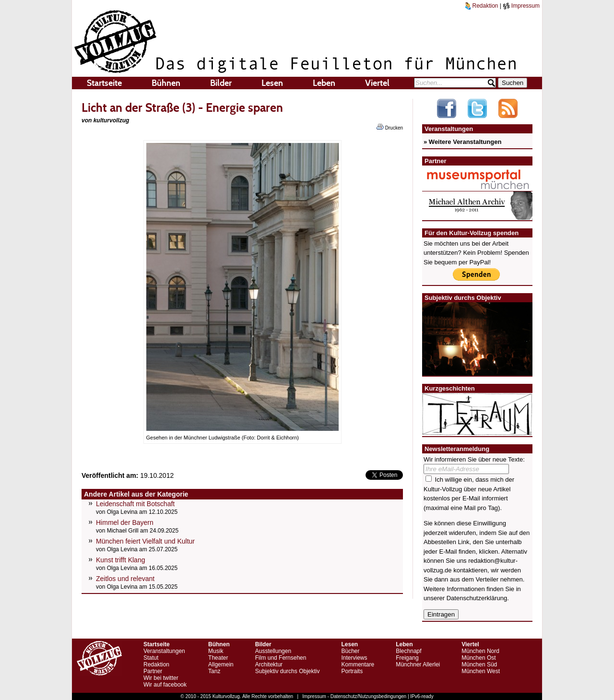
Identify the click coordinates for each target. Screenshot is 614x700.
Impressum (521, 6)
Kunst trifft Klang (120, 560)
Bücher (350, 651)
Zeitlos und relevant (125, 579)
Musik (216, 651)
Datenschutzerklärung (477, 598)
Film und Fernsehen (281, 658)
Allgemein (221, 664)
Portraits (352, 671)
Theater (218, 658)
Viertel (377, 83)
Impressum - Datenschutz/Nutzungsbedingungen (354, 696)
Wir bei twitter (161, 678)
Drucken (390, 127)
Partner (153, 671)
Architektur (269, 664)
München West (481, 671)
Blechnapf (408, 651)
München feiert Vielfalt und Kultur (145, 541)
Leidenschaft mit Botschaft (135, 504)
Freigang (407, 658)
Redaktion (482, 6)
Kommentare (358, 664)
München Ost (478, 658)
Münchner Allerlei (418, 664)
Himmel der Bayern (125, 522)
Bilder (221, 83)
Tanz (214, 671)
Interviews (354, 658)
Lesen (272, 83)
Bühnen (166, 83)
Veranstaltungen (164, 651)
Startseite (104, 83)
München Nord (480, 651)
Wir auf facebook (165, 685)
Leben (324, 83)
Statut (151, 658)
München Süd (479, 664)
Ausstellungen (273, 651)
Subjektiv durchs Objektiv (288, 671)
